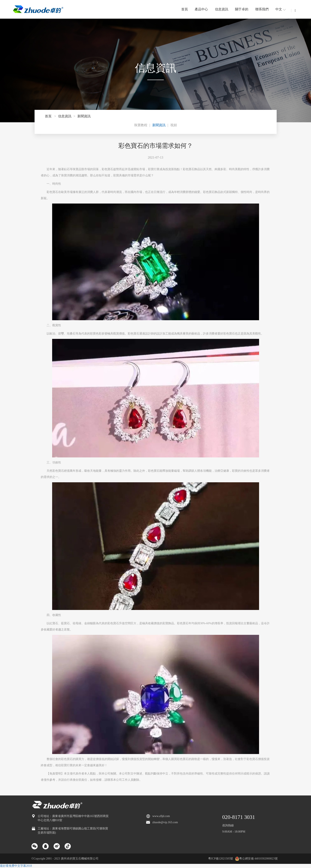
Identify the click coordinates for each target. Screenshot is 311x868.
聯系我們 (262, 9)
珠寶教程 (141, 125)
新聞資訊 (84, 116)
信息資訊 (222, 9)
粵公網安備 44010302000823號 (256, 859)
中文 (281, 9)
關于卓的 (242, 9)
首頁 (185, 9)
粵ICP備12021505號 (221, 859)
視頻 (174, 125)
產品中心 (201, 9)
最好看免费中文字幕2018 (16, 866)
